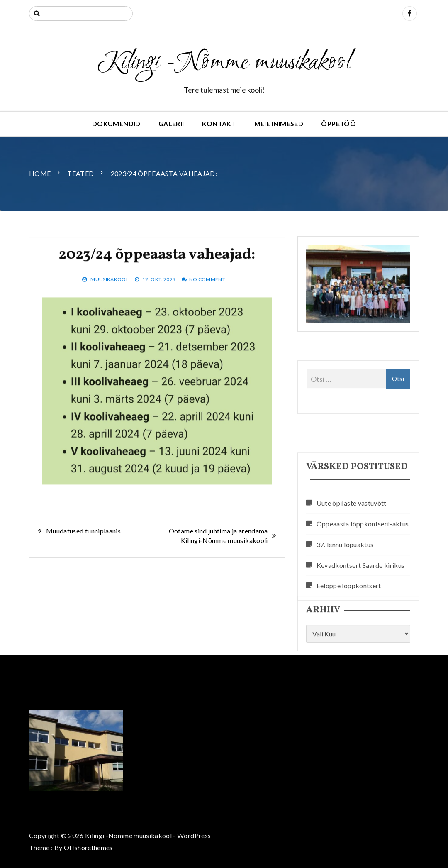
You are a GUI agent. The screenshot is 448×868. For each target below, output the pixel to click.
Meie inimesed (279, 123)
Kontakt (219, 123)
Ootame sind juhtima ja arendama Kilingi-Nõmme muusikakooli (218, 535)
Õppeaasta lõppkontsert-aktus (363, 561)
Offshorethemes (88, 847)
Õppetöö (338, 123)
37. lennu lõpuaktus (345, 582)
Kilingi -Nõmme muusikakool (224, 63)
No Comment (207, 289)
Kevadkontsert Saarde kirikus (361, 603)
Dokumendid (116, 123)
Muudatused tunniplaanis (83, 531)
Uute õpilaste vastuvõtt (352, 541)
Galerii (171, 123)
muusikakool (110, 289)
